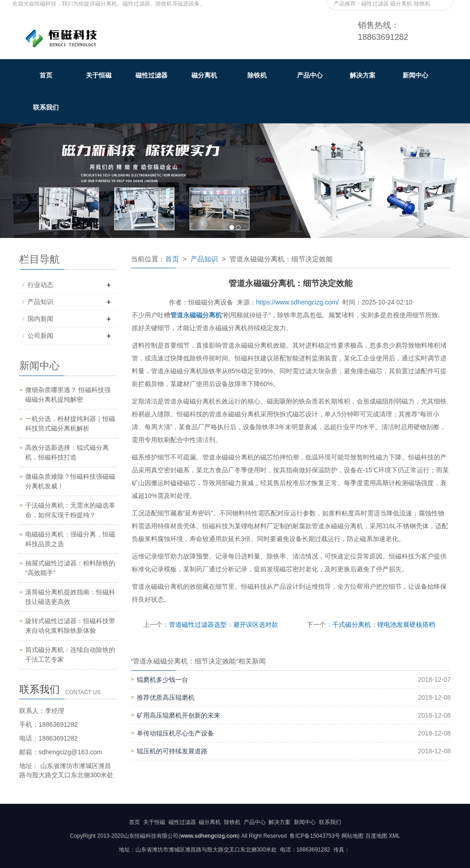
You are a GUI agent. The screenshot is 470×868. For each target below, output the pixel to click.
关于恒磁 (99, 75)
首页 (46, 75)
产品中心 (310, 75)
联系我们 (46, 107)
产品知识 (204, 259)
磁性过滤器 (151, 75)
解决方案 (363, 75)
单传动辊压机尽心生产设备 (175, 733)
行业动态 (40, 285)
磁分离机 (204, 75)
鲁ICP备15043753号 (314, 836)
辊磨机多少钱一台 (162, 680)
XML (394, 836)
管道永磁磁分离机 (196, 315)
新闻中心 (415, 75)
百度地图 (376, 836)
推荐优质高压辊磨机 (166, 697)
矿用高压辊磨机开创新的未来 (179, 715)
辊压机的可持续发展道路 (172, 751)
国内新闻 (40, 319)
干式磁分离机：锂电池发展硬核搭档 (384, 625)
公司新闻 (40, 336)
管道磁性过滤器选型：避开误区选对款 (224, 625)
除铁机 (257, 75)
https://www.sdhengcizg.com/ (298, 302)
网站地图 (352, 836)
